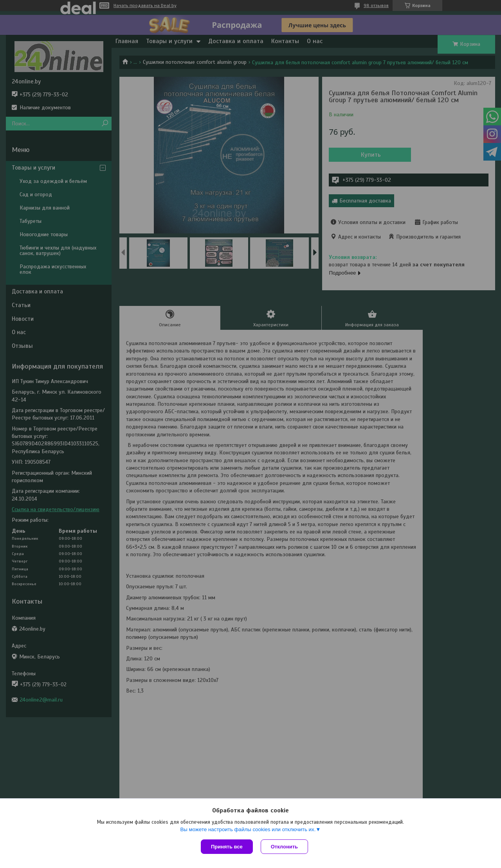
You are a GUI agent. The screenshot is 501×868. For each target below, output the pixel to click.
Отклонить (284, 847)
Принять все (227, 847)
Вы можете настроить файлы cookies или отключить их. (248, 829)
